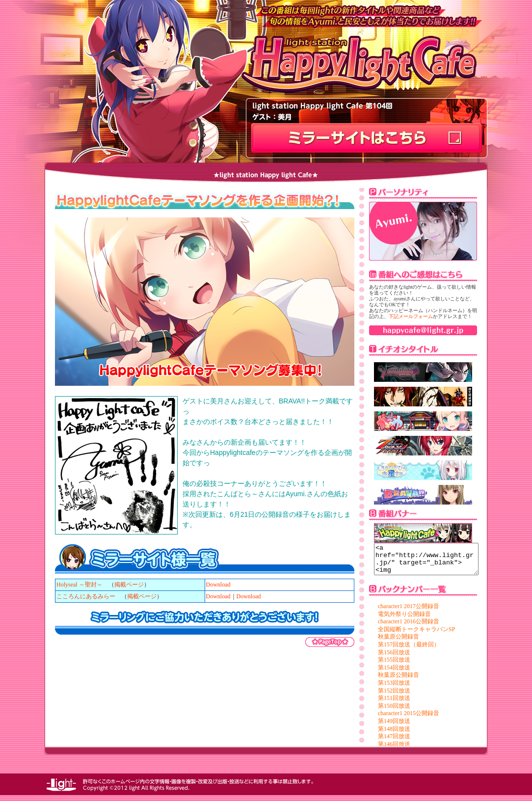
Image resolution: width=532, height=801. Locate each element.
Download (218, 585)
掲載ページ (129, 585)
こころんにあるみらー (86, 596)
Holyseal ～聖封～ (80, 585)
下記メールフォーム (411, 316)
